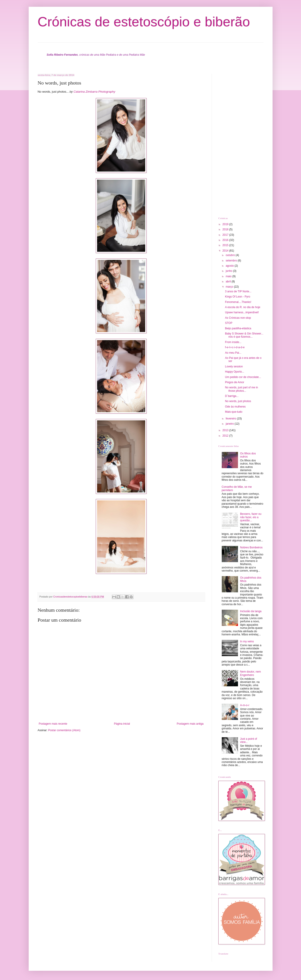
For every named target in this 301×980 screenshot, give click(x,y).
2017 (226, 235)
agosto (230, 266)
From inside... (233, 342)
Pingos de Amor (234, 382)
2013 (226, 430)
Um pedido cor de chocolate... (243, 377)
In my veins (247, 641)
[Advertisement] (236, 141)
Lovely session (234, 366)
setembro (232, 261)
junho (229, 271)
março (230, 287)
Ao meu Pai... (233, 353)
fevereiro (231, 419)
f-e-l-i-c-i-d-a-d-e (235, 347)
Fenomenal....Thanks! (238, 302)
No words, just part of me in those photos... (241, 389)
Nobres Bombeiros (251, 547)
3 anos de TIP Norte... (238, 291)
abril (229, 282)
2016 (226, 240)
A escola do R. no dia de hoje (243, 307)
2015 (226, 245)
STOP (229, 323)
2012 (226, 436)
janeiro (230, 424)
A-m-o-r (245, 705)
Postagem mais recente (53, 724)
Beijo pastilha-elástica (238, 328)
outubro (231, 255)
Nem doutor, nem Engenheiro (250, 673)
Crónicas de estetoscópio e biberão (144, 22)
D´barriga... (232, 396)
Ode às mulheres (235, 407)
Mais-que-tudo (234, 412)
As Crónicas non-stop (238, 318)
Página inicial (122, 724)
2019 (226, 224)
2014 (226, 251)
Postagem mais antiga (190, 724)
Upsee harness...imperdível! (242, 312)
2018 (226, 229)
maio (229, 276)
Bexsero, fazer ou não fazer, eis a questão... (251, 517)
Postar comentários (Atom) (64, 730)
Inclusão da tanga (251, 611)
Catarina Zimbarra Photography (94, 92)
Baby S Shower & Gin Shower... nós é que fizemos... (244, 335)
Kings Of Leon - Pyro (237, 297)
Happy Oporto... (234, 372)
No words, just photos (238, 401)
